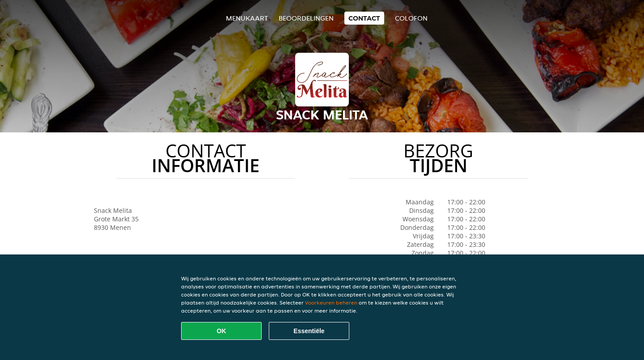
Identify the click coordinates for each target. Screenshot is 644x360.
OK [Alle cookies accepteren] (222, 331)
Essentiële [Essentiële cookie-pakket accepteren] (309, 331)
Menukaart (247, 18)
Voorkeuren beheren (331, 303)
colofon (411, 18)
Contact (364, 18)
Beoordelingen (306, 18)
